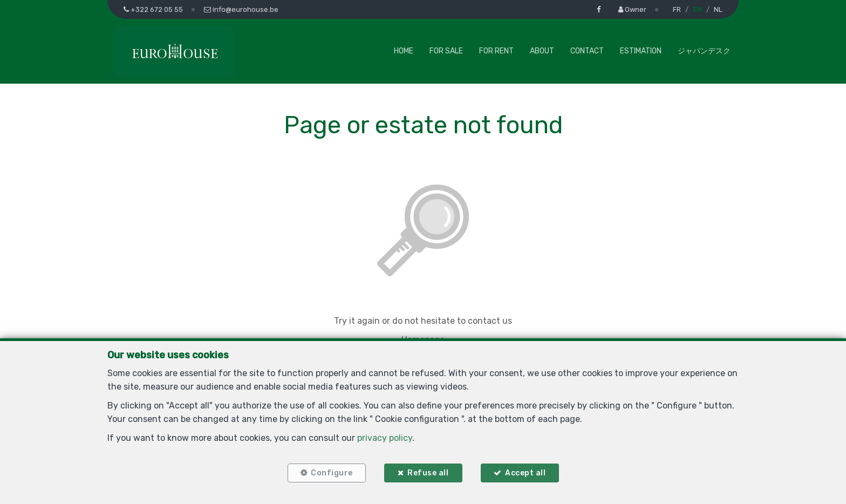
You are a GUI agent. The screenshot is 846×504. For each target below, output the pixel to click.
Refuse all (428, 473)
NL (718, 9)
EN (697, 9)
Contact (587, 51)
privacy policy (385, 438)
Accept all (525, 473)
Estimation (641, 51)
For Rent (496, 51)
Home (404, 51)
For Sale (446, 51)
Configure (332, 473)
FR (677, 9)
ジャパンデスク (704, 51)
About (542, 51)
